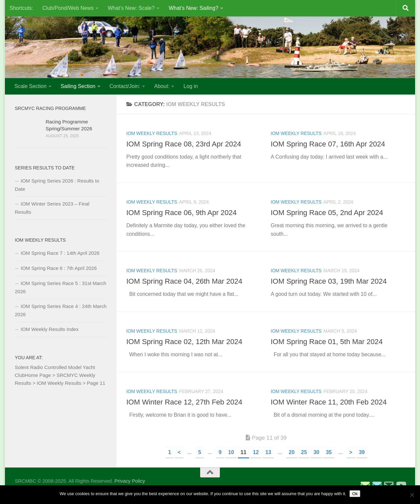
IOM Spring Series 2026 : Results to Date (57, 185)
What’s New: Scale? (131, 8)
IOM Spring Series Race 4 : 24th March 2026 (61, 310)
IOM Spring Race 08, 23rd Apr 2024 (184, 144)
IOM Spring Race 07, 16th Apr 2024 (328, 144)
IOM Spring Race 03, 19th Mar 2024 (329, 281)
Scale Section (31, 86)
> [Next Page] (351, 452)
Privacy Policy (130, 481)
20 (292, 452)
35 (329, 452)
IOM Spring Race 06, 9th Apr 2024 (181, 213)
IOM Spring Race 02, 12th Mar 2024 (184, 342)
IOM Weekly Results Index (50, 329)
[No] (412, 495)
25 (304, 452)
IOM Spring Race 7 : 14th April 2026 (60, 253)
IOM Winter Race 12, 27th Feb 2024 (184, 402)
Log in (191, 86)
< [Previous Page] (179, 452)
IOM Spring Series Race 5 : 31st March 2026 (61, 287)
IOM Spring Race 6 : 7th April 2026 (59, 268)
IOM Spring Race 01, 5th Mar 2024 (327, 342)
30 (316, 452)
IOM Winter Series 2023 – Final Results (52, 208)
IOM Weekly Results (152, 133)
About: (162, 86)
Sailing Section (78, 86)
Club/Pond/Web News (68, 8)
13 (268, 452)
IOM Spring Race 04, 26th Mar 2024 (184, 281)
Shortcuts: (21, 8)
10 (231, 452)
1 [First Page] (170, 452)
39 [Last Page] (362, 452)
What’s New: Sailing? (193, 8)
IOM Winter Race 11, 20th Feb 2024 (329, 402)
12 (256, 452)
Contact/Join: (125, 86)
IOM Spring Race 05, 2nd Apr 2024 (327, 213)
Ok (355, 494)
